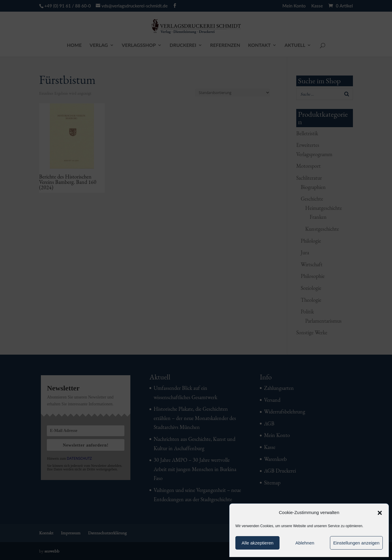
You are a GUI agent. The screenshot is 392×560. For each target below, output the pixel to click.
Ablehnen (305, 543)
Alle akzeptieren (258, 543)
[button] (380, 513)
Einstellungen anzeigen (356, 543)
